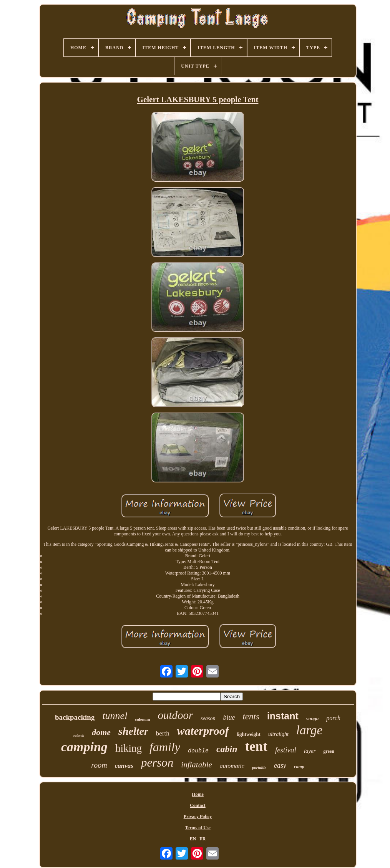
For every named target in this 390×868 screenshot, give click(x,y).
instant (283, 716)
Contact (198, 805)
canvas (124, 766)
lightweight (249, 734)
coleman (142, 719)
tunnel (115, 716)
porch (333, 718)
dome (101, 732)
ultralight (278, 734)
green (329, 751)
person (157, 763)
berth (163, 733)
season (208, 718)
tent (256, 746)
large (309, 730)
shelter (133, 731)
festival (286, 750)
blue (229, 717)
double (198, 751)
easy (280, 765)
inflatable (197, 765)
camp (299, 767)
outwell (79, 735)
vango (313, 718)
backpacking (75, 717)
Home (198, 794)
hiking (129, 748)
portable (259, 767)
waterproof (203, 731)
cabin (227, 749)
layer (310, 751)
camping (84, 747)
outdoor (175, 715)
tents (251, 716)
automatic (232, 766)
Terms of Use (198, 828)
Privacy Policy (198, 817)
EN (193, 839)
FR (202, 839)
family (165, 747)
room (99, 765)
